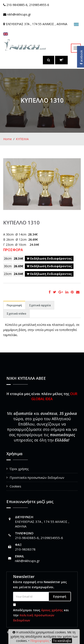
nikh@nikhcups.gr (27, 561)
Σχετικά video (16, 313)
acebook (81, 57)
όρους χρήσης (52, 610)
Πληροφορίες (40, 641)
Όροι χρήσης (19, 469)
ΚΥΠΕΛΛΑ (22, 139)
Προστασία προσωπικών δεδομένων (37, 477)
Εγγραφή (60, 596)
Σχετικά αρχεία (40, 305)
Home (7, 139)
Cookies (15, 486)
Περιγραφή (14, 305)
